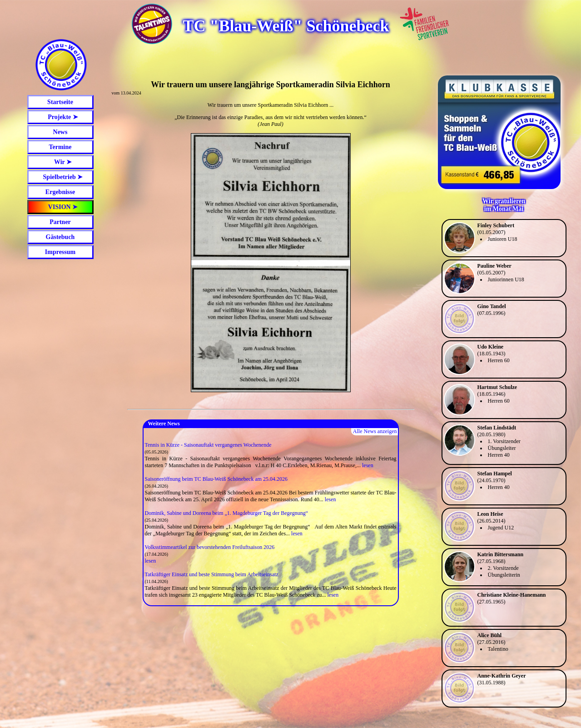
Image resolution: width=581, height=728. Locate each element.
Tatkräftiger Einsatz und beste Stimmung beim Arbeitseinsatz (212, 574)
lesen (368, 465)
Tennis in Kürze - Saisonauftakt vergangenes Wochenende (208, 445)
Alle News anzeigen (375, 431)
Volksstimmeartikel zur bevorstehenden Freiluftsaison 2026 (210, 547)
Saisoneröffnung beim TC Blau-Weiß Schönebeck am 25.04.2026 (216, 479)
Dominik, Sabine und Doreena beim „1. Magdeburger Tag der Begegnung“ (227, 513)
